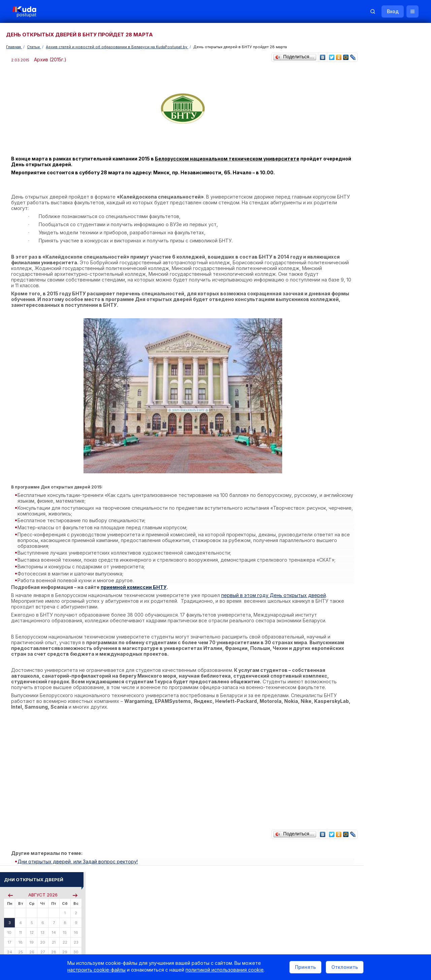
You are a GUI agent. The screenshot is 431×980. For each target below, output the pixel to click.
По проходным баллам (379, 266)
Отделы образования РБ (374, 729)
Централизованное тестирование (383, 468)
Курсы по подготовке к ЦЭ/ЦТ (379, 293)
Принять (305, 968)
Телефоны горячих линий (375, 720)
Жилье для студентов (371, 796)
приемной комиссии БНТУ (135, 579)
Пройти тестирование (371, 233)
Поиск (388, 138)
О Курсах (358, 510)
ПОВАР (356, 600)
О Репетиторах (364, 504)
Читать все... (361, 365)
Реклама (289, 889)
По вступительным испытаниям (387, 260)
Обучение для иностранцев (380, 889)
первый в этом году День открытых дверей (275, 587)
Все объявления (366, 806)
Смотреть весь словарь (372, 624)
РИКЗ (354, 738)
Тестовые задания (368, 473)
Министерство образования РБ (380, 748)
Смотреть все (362, 690)
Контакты (322, 889)
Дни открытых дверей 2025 (389, 678)
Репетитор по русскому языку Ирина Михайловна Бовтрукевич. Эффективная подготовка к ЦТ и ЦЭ (386, 848)
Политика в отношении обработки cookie (62, 946)
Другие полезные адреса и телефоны (388, 757)
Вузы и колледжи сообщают (390, 669)
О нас (262, 889)
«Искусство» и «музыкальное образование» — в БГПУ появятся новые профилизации (383, 402)
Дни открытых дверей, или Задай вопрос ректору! (80, 858)
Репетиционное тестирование (379, 462)
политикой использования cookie (225, 971)
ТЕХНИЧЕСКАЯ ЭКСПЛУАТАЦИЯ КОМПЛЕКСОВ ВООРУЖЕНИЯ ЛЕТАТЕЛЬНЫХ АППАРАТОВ (381, 570)
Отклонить (345, 968)
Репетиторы (361, 787)
